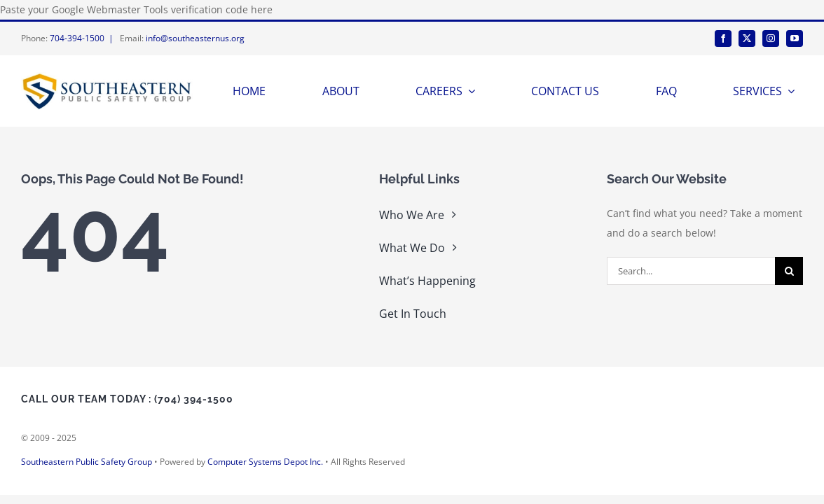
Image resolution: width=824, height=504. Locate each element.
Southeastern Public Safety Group (87, 462)
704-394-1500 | (84, 38)
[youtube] (795, 38)
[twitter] (747, 38)
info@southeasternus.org (195, 38)
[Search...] (691, 271)
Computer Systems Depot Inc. (265, 462)
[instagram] (771, 38)
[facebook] (723, 38)
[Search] (789, 271)
